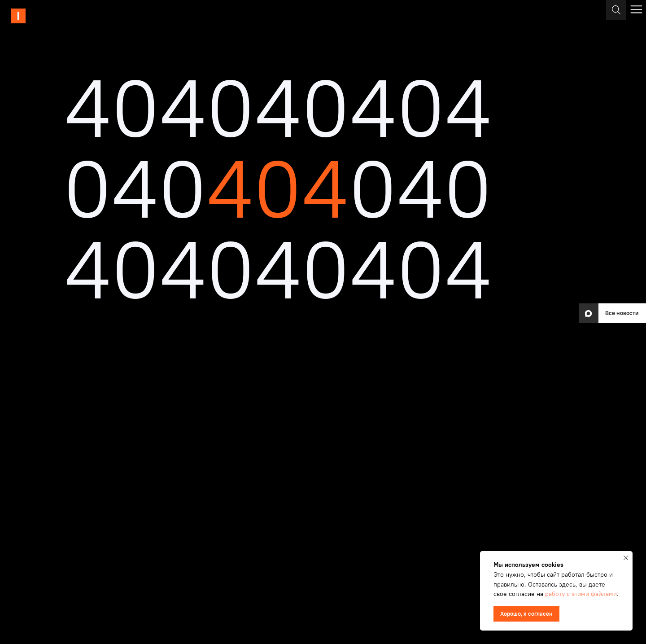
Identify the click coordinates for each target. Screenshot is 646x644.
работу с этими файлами (581, 594)
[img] (48, 16)
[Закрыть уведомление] (626, 558)
